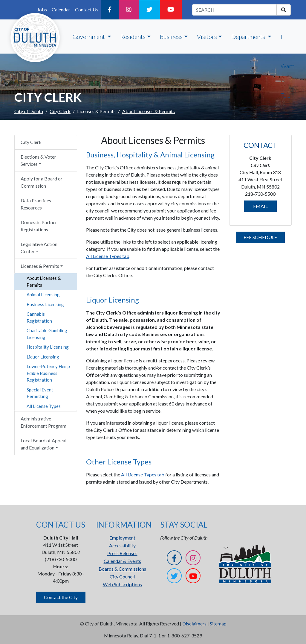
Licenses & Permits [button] (40, 266)
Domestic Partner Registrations (39, 226)
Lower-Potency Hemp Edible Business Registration (48, 373)
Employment (122, 538)
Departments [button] (249, 37)
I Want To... (287, 66)
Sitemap (218, 624)
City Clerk (60, 111)
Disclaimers (194, 624)
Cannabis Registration (39, 317)
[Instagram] (129, 10)
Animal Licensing (43, 294)
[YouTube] (171, 10)
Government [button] (89, 37)
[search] (284, 10)
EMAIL (260, 206)
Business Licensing (45, 304)
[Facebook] (110, 10)
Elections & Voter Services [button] (38, 160)
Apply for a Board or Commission (42, 182)
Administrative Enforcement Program (43, 422)
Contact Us (87, 9)
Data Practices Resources (36, 204)
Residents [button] (133, 37)
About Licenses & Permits (44, 281)
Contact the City (61, 597)
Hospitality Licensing (48, 347)
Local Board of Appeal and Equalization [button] (43, 444)
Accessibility (122, 545)
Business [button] (171, 37)
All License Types (44, 406)
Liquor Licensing (43, 357)
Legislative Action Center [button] (39, 248)
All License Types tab (108, 256)
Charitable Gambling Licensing (47, 334)
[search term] (234, 10)
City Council (122, 577)
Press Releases (122, 553)
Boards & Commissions (122, 569)
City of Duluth (29, 111)
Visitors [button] (207, 37)
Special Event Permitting (40, 393)
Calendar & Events (122, 561)
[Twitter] (149, 10)
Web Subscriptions (122, 584)
